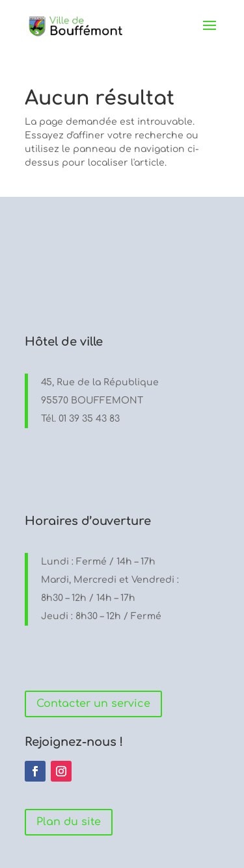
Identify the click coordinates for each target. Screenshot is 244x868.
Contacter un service (93, 704)
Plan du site (69, 822)
